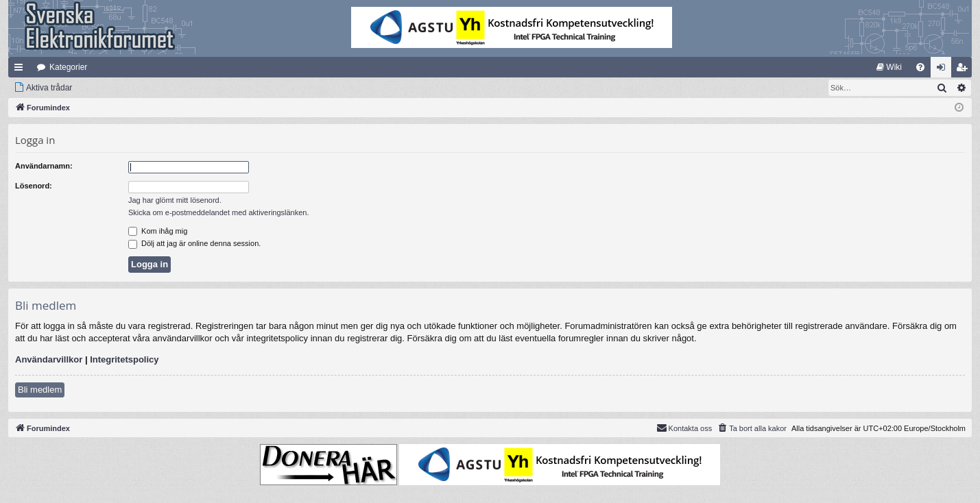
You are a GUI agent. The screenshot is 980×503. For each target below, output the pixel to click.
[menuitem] (889, 67)
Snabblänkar (21, 70)
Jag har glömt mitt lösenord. (175, 200)
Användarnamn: (44, 166)
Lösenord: (34, 186)
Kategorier (68, 67)
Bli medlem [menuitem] (965, 70)
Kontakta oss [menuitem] (684, 428)
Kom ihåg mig (158, 231)
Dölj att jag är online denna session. (194, 243)
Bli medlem (40, 390)
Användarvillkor (49, 359)
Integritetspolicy (124, 359)
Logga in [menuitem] (944, 70)
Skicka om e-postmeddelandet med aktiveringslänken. (219, 212)
